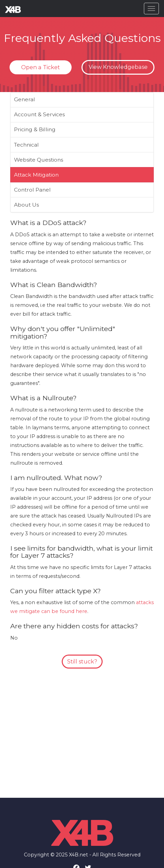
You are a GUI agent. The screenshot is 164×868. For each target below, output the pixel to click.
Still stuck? (82, 662)
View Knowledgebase (118, 67)
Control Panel (32, 190)
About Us (26, 205)
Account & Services (39, 114)
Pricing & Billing (35, 129)
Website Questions (39, 160)
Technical (26, 145)
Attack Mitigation (36, 175)
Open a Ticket (41, 67)
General (25, 99)
